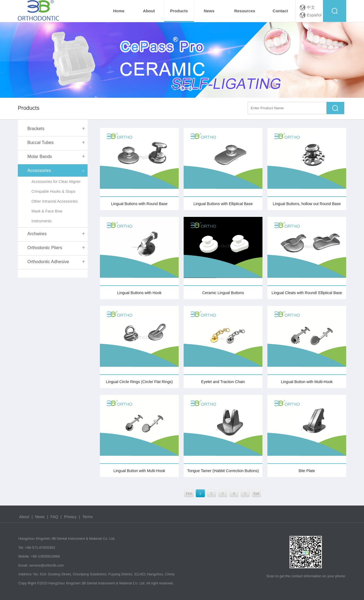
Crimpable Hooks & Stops (53, 191)
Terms (88, 517)
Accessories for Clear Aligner (56, 182)
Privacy (70, 517)
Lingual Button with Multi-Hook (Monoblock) (139, 473)
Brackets (36, 129)
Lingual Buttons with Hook (139, 293)
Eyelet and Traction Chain (223, 382)
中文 (311, 7)
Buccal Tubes (41, 143)
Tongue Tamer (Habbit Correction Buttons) (223, 471)
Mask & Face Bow (47, 211)
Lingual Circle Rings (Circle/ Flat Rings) (139, 382)
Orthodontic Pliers (45, 248)
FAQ (54, 517)
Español (314, 15)
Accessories (39, 170)
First (189, 493)
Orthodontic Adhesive (48, 262)
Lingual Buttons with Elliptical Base (223, 204)
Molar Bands (40, 157)
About (25, 517)
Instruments (41, 221)
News (40, 517)
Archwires (37, 234)
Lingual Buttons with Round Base (139, 204)
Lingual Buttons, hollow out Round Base (307, 204)
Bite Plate (307, 471)
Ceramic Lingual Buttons (223, 293)
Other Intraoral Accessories (55, 201)
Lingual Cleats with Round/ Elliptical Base (307, 293)
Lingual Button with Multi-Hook (307, 382)
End (256, 493)
